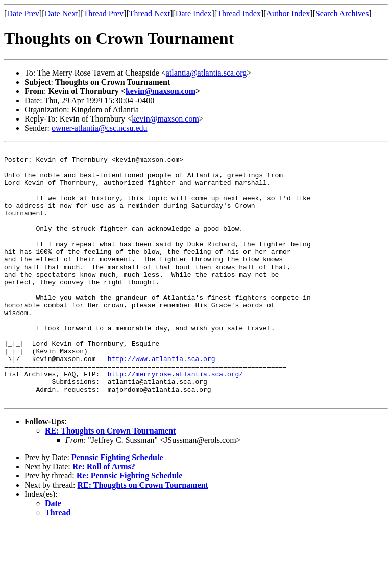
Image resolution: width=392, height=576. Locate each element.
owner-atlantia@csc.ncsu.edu (100, 128)
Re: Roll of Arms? (104, 517)
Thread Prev (103, 14)
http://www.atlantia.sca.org (162, 401)
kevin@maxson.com (161, 91)
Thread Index (239, 14)
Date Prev (23, 14)
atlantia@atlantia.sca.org (206, 73)
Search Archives (342, 14)
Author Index (288, 14)
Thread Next (150, 14)
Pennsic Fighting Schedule (117, 508)
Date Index (194, 14)
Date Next (62, 14)
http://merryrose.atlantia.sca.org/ (175, 420)
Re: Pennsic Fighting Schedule (130, 526)
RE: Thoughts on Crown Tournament (110, 481)
